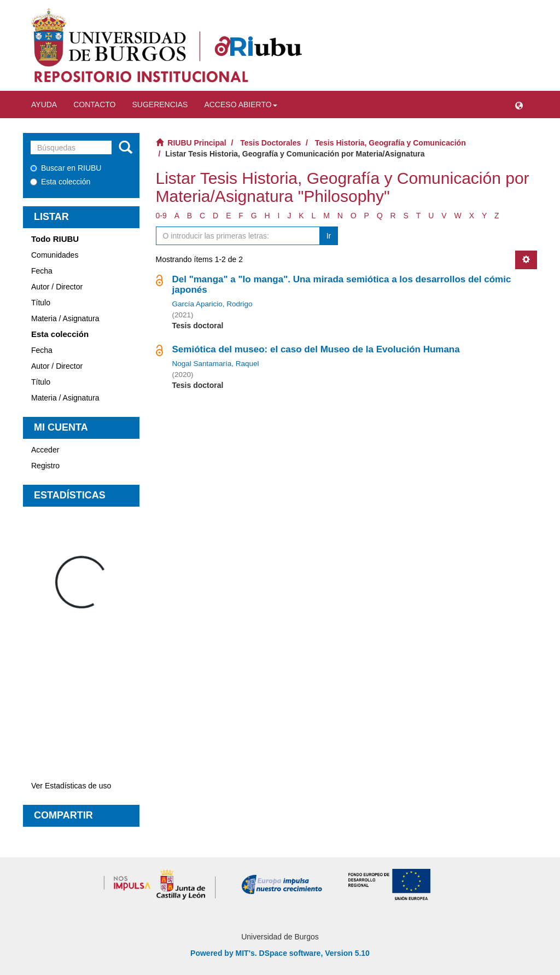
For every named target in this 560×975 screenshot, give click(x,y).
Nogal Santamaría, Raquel (216, 364)
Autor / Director (57, 287)
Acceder (45, 450)
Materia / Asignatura (65, 318)
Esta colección (60, 182)
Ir (329, 236)
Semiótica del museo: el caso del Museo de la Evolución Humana (316, 349)
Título (41, 303)
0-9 (161, 216)
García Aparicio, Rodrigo (212, 304)
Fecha (42, 271)
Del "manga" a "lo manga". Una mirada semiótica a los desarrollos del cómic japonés (342, 285)
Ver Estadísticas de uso (71, 786)
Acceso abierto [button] (240, 105)
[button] (519, 105)
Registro (45, 466)
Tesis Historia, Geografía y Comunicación (390, 143)
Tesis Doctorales (270, 143)
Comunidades (55, 255)
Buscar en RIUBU (66, 168)
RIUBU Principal (197, 143)
